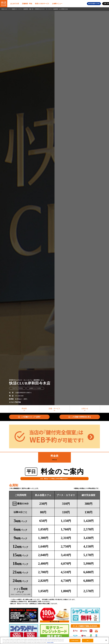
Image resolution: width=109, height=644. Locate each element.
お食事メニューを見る (35, 388)
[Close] (106, 640)
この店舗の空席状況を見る (80, 417)
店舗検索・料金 (27, 4)
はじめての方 (15, 4)
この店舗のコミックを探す (29, 417)
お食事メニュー (57, 4)
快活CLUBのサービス (42, 4)
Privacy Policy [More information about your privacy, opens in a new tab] (50, 642)
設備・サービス (54, 409)
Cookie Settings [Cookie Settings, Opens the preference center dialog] (75, 640)
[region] (54, 640)
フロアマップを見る (17, 388)
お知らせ (85, 409)
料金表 (24, 409)
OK (88, 640)
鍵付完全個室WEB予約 (94, 4)
